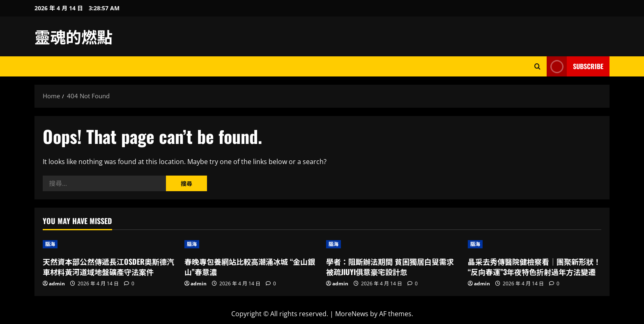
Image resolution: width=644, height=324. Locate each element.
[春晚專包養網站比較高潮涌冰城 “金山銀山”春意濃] (251, 244)
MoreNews (352, 314)
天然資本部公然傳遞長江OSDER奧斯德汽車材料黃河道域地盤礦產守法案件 (108, 267)
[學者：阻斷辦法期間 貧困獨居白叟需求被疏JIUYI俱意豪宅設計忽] (393, 244)
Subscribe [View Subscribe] (575, 66)
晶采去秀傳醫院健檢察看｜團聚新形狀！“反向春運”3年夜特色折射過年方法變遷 (534, 267)
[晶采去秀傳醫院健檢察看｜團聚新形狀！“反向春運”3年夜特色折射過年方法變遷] (535, 244)
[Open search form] (537, 66)
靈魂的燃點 (74, 36)
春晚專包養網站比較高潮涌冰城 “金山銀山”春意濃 (250, 267)
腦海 (50, 244)
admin (57, 283)
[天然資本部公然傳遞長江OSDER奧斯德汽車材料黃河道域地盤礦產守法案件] (109, 244)
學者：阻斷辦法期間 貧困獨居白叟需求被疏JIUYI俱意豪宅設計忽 (390, 267)
